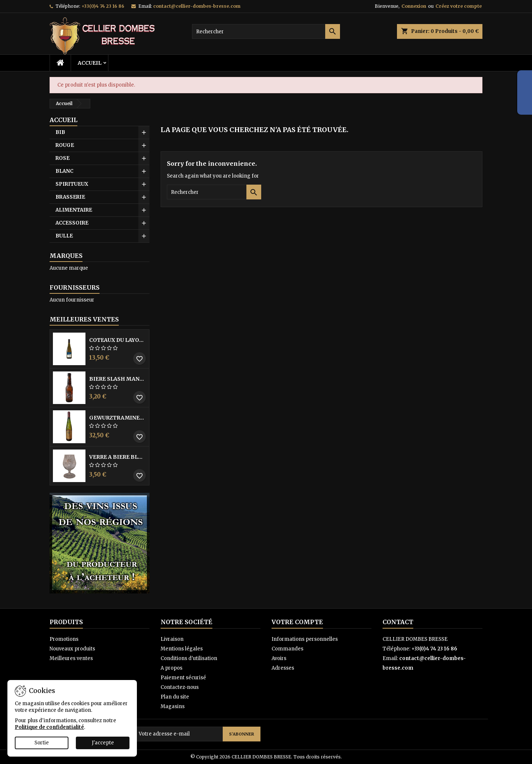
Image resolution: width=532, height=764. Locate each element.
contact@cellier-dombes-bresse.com (197, 6)
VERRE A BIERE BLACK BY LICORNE (118, 457)
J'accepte (103, 743)
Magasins (173, 706)
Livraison (172, 639)
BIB (60, 132)
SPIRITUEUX (72, 184)
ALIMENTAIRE (74, 210)
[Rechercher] (266, 31)
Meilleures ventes (71, 658)
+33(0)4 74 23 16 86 (103, 6)
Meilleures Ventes (84, 319)
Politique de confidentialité (49, 727)
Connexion (414, 6)
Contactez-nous (180, 687)
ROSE (63, 158)
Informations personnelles (305, 639)
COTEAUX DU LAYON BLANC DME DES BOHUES (118, 340)
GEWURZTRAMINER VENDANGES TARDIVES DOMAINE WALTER (118, 418)
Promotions (64, 639)
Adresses (283, 668)
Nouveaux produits (72, 649)
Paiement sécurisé (183, 678)
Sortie (42, 743)
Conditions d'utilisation (189, 658)
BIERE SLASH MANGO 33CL (118, 379)
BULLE (64, 236)
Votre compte (297, 622)
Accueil (90, 63)
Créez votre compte (459, 6)
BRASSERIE (70, 197)
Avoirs (279, 658)
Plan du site (175, 697)
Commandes (287, 649)
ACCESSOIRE (72, 223)
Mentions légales (182, 649)
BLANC (64, 171)
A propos (171, 668)
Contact (398, 622)
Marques (66, 256)
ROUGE (65, 145)
